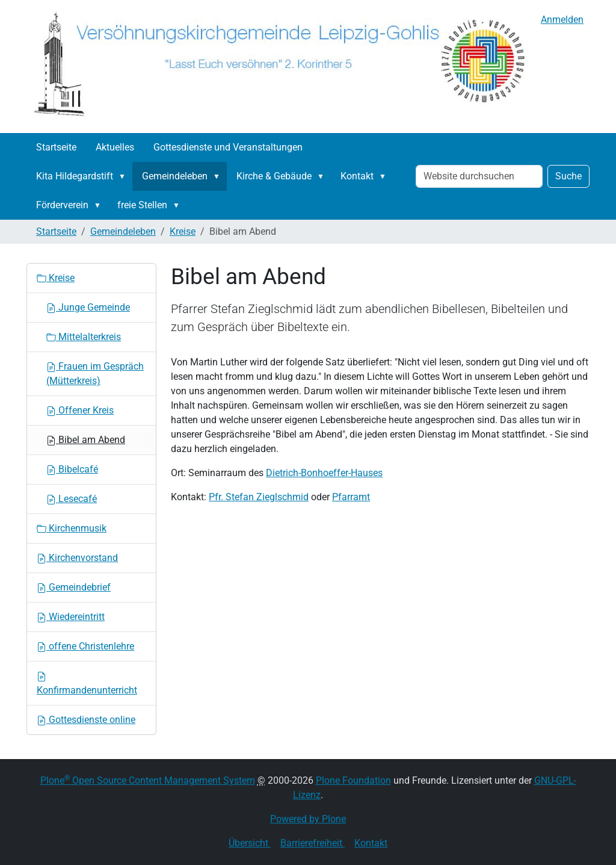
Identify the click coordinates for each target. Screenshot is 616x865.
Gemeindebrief (74, 587)
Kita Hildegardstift (75, 176)
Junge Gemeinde (88, 307)
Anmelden (562, 20)
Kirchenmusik (72, 528)
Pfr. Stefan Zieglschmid (259, 497)
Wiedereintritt (71, 617)
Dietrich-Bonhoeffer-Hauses (324, 473)
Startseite (56, 147)
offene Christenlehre (85, 646)
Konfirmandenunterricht (87, 684)
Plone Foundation (353, 780)
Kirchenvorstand (77, 558)
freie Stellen (142, 205)
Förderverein (62, 205)
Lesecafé (72, 499)
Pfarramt (351, 497)
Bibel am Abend (86, 440)
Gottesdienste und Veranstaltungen (228, 147)
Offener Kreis (80, 410)
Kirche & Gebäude (274, 176)
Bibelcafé (72, 469)
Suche (568, 176)
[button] (125, 176)
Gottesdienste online (86, 720)
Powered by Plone (308, 819)
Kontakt (357, 176)
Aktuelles (115, 147)
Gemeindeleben (175, 176)
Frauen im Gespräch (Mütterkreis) (95, 374)
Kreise (183, 231)
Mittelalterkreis (84, 337)
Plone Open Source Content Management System (148, 780)
